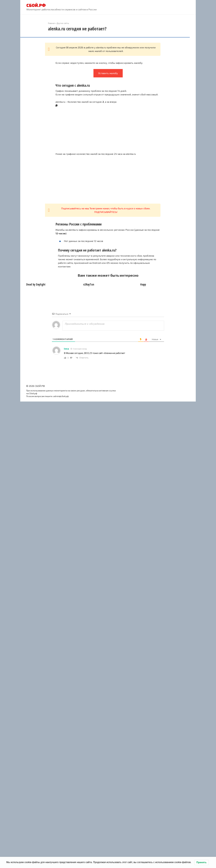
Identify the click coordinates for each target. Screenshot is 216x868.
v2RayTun (89, 284)
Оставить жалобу (108, 73)
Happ (143, 284)
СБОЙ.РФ (36, 5)
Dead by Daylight (36, 284)
